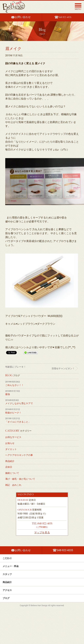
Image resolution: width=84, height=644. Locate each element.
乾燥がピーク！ (13, 413)
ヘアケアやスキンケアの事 (19, 455)
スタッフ (42, 574)
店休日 (9, 467)
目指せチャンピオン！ (63, 368)
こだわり (42, 558)
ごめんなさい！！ (14, 385)
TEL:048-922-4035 (42, 524)
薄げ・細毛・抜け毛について (20, 479)
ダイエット (11, 449)
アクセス (42, 590)
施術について (12, 473)
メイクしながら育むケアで (19, 403)
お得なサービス (13, 437)
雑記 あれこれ (13, 485)
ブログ (42, 598)
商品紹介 (10, 461)
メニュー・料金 (42, 566)
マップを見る (42, 532)
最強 (8, 394)
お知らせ (10, 443)
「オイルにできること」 (18, 422)
